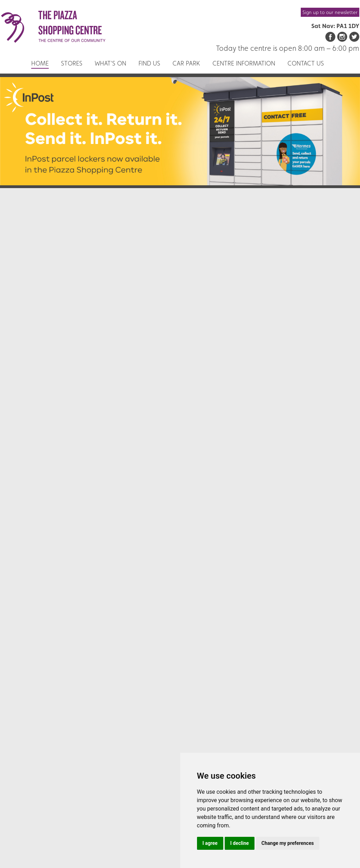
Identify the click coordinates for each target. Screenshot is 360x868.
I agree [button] (210, 843)
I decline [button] (240, 843)
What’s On (110, 63)
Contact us (306, 63)
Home (40, 63)
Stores (72, 63)
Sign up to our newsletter (330, 12)
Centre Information (244, 63)
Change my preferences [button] (288, 843)
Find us (149, 63)
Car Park (186, 63)
